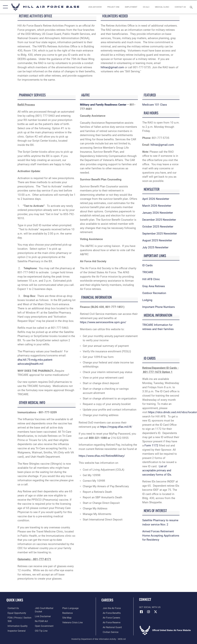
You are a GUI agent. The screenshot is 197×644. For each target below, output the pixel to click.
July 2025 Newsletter (155, 247)
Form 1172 (151, 445)
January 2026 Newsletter (158, 213)
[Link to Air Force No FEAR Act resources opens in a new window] (41, 622)
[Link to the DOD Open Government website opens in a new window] (43, 627)
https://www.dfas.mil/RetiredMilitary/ (102, 456)
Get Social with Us (150, 607)
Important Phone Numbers (159, 307)
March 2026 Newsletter (157, 206)
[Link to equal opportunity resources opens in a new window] (15, 613)
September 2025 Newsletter (160, 234)
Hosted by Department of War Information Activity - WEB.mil (98, 638)
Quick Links (15, 600)
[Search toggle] (192, 7)
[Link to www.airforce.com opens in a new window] (110, 608)
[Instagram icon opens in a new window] (148, 612)
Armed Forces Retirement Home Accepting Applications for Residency (161, 535)
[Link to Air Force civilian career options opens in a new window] (109, 632)
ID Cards (147, 265)
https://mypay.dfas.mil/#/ (116, 427)
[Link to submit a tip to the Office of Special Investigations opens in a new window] (69, 608)
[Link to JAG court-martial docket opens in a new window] (47, 613)
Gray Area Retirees (154, 286)
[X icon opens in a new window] (156, 612)
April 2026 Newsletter (156, 199)
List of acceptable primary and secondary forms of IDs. (157, 470)
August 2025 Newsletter (157, 240)
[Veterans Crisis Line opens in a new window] (73, 627)
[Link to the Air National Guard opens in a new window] (110, 627)
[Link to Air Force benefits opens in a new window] (110, 613)
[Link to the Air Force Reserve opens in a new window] (110, 622)
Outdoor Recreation (154, 293)
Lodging (147, 300)
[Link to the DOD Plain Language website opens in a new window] (70, 613)
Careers (107, 600)
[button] (5, 7)
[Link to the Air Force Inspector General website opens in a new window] (43, 608)
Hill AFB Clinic (151, 279)
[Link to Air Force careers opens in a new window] (110, 618)
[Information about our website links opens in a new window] (42, 618)
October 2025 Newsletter (158, 227)
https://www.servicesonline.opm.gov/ (103, 322)
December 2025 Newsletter (159, 220)
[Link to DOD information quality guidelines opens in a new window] (16, 626)
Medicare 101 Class (155, 105)
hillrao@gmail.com (112, 67)
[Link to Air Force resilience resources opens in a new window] (68, 618)
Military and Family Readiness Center (103, 105)
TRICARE (148, 272)
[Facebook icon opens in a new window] (141, 612)
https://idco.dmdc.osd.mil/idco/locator (172, 412)
